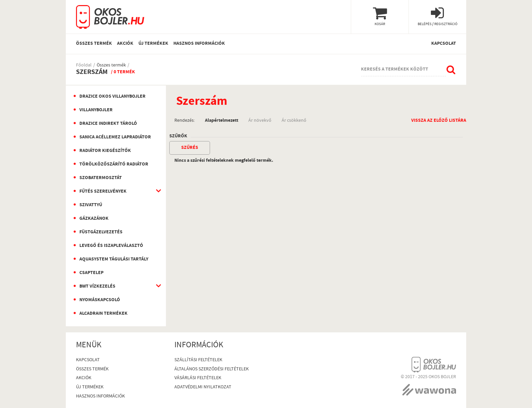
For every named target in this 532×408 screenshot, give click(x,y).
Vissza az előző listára (439, 120)
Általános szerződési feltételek (212, 370)
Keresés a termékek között (395, 70)
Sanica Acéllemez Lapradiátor (115, 137)
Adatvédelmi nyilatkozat (203, 387)
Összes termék (94, 44)
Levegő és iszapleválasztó (111, 246)
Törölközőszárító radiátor (114, 164)
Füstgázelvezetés (101, 232)
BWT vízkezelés (97, 287)
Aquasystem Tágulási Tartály (114, 259)
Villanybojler (96, 110)
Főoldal (84, 66)
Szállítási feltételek (198, 360)
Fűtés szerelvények (103, 192)
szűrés (190, 148)
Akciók (125, 44)
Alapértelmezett (222, 120)
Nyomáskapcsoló (100, 300)
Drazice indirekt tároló (108, 124)
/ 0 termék (123, 72)
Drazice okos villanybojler (112, 97)
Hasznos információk (199, 44)
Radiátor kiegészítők (105, 151)
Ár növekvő (260, 120)
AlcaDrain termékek (103, 314)
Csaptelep (91, 273)
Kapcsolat (444, 44)
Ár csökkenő (294, 120)
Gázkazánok (94, 219)
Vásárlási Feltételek (198, 378)
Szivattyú (91, 205)
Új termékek (153, 44)
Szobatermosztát (101, 178)
